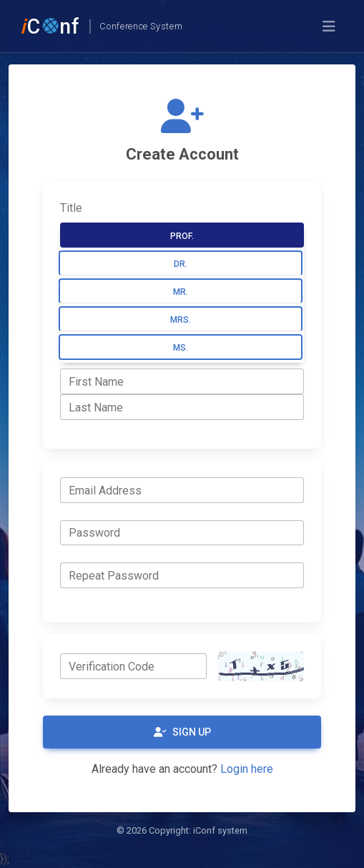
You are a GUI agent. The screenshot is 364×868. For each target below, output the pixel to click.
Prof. (182, 236)
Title (71, 208)
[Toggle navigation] (329, 26)
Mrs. (181, 320)
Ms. (181, 348)
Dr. (181, 264)
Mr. (181, 292)
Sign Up (182, 732)
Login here (247, 769)
